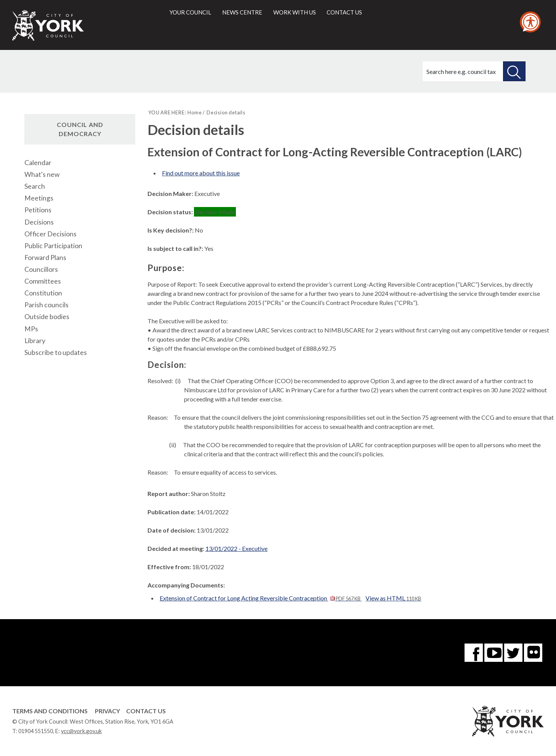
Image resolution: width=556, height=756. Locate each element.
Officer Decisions (50, 234)
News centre (242, 12)
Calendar (38, 163)
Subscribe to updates (56, 352)
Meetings (39, 198)
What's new (42, 174)
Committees (43, 281)
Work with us (295, 12)
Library (35, 341)
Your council (190, 12)
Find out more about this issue (201, 173)
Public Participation (53, 246)
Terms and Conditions (50, 711)
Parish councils (46, 305)
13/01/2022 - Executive (236, 548)
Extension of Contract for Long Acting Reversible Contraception (261, 598)
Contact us (344, 12)
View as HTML (393, 598)
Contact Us (146, 711)
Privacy (107, 711)
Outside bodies (47, 317)
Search (35, 186)
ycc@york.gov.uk (81, 731)
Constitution (43, 293)
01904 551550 (36, 731)
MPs (31, 329)
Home (195, 112)
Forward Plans (45, 258)
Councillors (41, 269)
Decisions (39, 222)
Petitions (38, 210)
